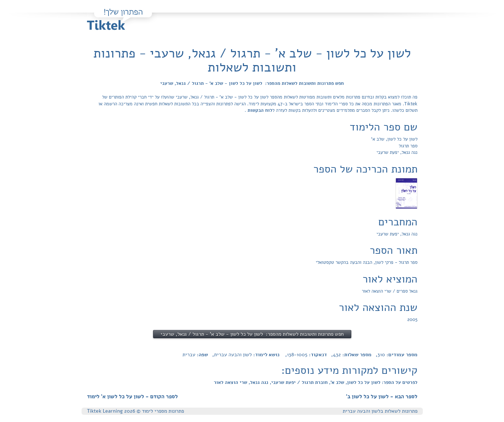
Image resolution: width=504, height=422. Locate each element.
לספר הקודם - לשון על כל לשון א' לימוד (132, 396)
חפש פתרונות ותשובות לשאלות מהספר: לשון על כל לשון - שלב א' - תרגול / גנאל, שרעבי (252, 83)
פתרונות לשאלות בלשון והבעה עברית (380, 411)
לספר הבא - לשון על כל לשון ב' (382, 396)
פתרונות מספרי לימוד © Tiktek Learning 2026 (135, 411)
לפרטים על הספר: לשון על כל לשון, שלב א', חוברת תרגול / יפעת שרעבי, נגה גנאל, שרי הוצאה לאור (316, 382)
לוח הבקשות (259, 110)
